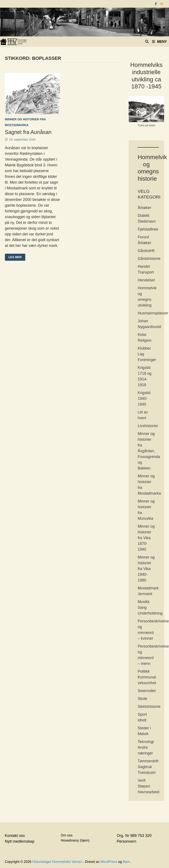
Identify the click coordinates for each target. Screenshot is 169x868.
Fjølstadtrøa (148, 229)
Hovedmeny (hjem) (75, 840)
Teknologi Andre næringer (146, 747)
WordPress (109, 862)
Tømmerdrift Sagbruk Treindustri (148, 767)
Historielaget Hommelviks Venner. (58, 862)
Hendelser (146, 280)
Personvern (127, 841)
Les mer (16, 257)
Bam (126, 862)
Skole (142, 699)
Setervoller (147, 691)
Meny (159, 42)
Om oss (67, 835)
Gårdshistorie (149, 259)
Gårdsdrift (146, 251)
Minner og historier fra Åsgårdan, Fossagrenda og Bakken (149, 451)
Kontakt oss (15, 836)
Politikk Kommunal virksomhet (147, 677)
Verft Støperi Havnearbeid (148, 786)
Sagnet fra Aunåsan (28, 132)
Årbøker (144, 208)
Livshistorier (148, 426)
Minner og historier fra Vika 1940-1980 (146, 569)
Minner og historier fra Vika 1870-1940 (146, 538)
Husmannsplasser (153, 313)
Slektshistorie (149, 707)
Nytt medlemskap (20, 841)
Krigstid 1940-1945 (144, 399)
